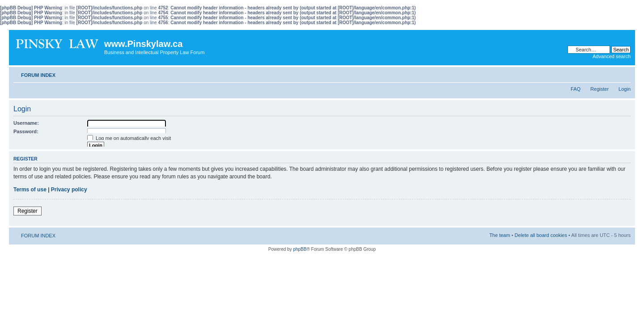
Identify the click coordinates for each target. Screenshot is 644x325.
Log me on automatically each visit (129, 138)
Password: (26, 131)
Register (600, 89)
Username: (26, 123)
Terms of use (30, 190)
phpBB (300, 249)
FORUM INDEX (38, 75)
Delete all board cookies (541, 235)
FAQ (576, 89)
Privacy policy (69, 190)
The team (500, 235)
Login (625, 89)
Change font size (624, 73)
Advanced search (612, 56)
